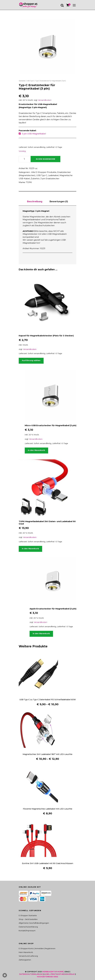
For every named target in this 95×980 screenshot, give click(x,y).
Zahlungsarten (25, 960)
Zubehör (35, 178)
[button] (5, 975)
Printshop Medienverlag (63, 974)
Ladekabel (53, 175)
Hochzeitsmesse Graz (48, 977)
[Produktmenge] (24, 159)
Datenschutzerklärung (28, 927)
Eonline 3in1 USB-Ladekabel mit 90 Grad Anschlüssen (48, 863)
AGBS (47, 974)
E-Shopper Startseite (28, 915)
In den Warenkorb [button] (36, 450)
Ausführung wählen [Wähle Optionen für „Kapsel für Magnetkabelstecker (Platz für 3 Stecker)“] (31, 360)
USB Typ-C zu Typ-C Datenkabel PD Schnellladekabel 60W (48, 700)
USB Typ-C (30, 81)
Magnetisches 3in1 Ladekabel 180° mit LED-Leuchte (47, 754)
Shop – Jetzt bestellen (28, 919)
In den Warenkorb (45, 159)
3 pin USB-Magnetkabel (34, 134)
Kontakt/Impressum (27, 931)
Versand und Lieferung (28, 956)
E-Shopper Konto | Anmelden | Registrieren (37, 948)
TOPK (29, 182)
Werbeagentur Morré (53, 972)
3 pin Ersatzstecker (50, 178)
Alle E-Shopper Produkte (44, 172)
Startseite (22, 81)
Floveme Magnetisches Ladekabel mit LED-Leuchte (48, 809)
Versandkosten (45, 100)
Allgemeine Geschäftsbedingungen (34, 923)
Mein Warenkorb (26, 952)
